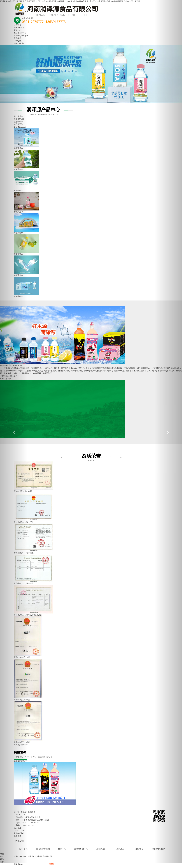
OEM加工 (120, 849)
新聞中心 (62, 849)
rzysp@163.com (28, 825)
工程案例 (101, 849)
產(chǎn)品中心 (81, 849)
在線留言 (139, 849)
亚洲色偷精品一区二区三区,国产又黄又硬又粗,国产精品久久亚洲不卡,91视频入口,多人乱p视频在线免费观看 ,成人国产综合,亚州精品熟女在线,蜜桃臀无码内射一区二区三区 (70, 1)
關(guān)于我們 (43, 849)
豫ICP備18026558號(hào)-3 (36, 864)
